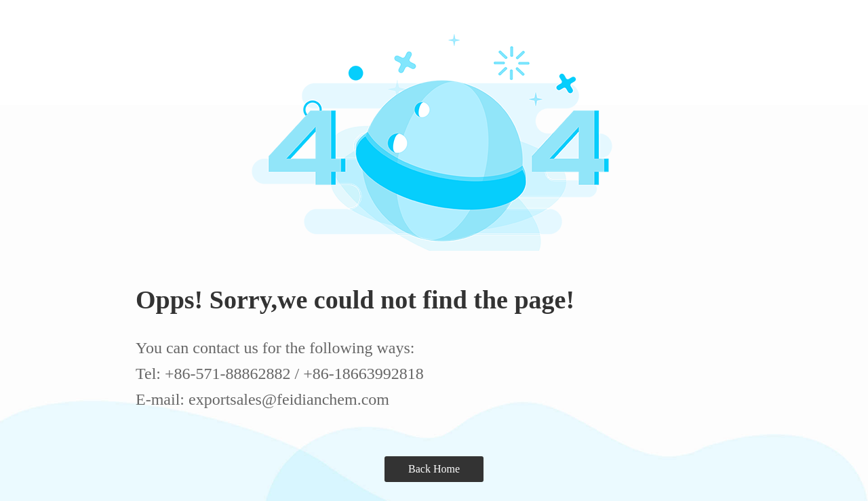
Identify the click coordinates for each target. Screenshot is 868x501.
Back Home (434, 469)
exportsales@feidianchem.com (289, 399)
